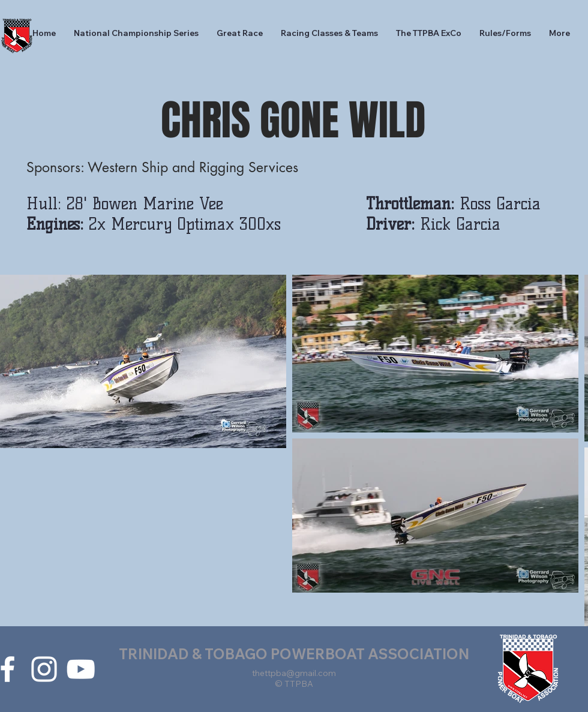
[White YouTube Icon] (81, 669)
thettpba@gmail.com (294, 673)
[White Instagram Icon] (44, 669)
